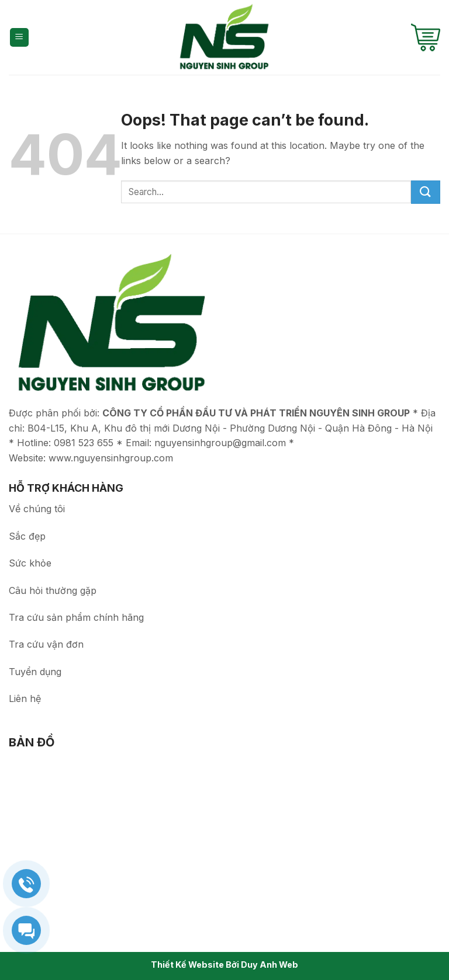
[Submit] (426, 192)
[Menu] (20, 38)
